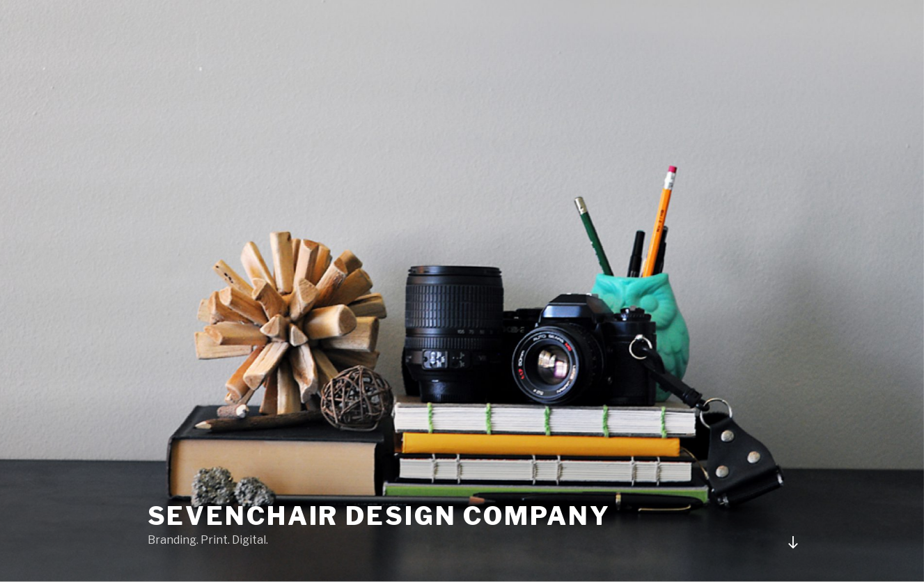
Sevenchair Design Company (379, 516)
